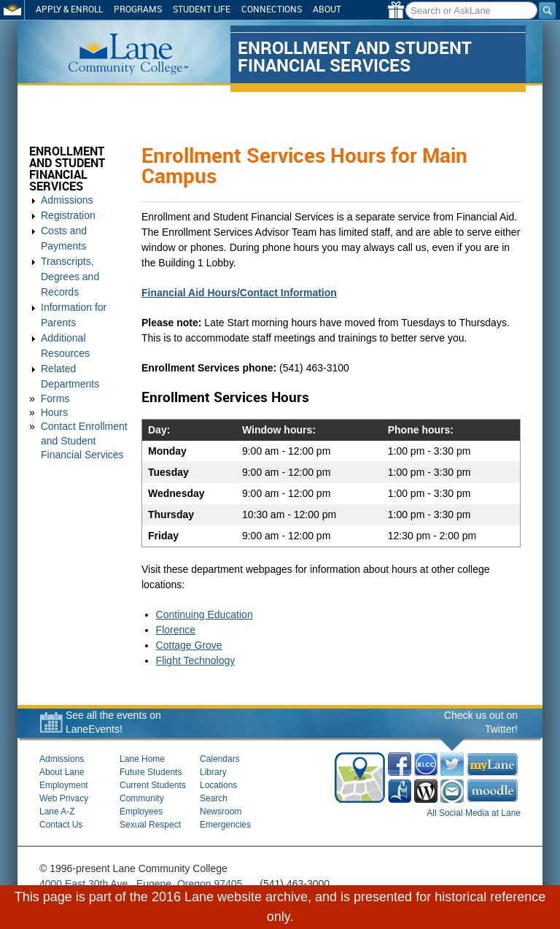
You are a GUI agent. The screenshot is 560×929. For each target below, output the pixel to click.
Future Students (151, 772)
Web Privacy (64, 798)
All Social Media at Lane (474, 813)
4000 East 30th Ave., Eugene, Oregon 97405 (141, 884)
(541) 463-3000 (295, 884)
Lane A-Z (57, 812)
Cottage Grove (189, 645)
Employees (141, 812)
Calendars (220, 759)
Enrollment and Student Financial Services (67, 169)
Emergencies (225, 825)
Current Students (153, 785)
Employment (64, 785)
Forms (55, 398)
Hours (54, 412)
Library (213, 772)
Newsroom (221, 812)
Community (142, 798)
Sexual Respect (150, 825)
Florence (176, 630)
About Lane (62, 772)
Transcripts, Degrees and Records (70, 277)
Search (214, 798)
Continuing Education (205, 614)
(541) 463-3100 (314, 368)
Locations (218, 785)
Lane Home (142, 759)
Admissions (67, 200)
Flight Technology (196, 660)
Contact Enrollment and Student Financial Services (84, 440)
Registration (68, 215)
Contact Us (61, 825)
